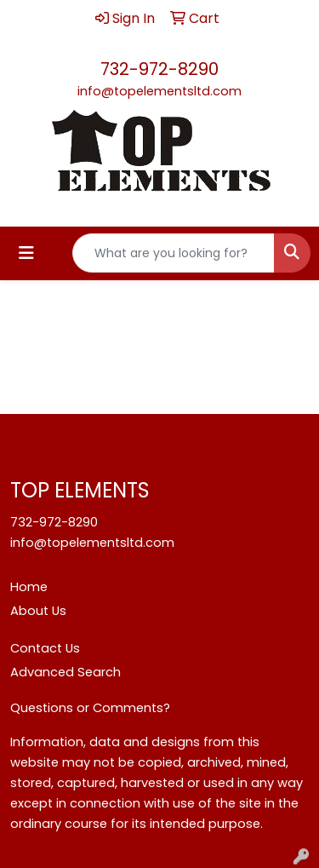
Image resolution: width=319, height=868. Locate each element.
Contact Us (45, 648)
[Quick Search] (174, 253)
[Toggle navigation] (26, 253)
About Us (38, 611)
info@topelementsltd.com (159, 91)
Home (29, 587)
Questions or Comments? (90, 708)
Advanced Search (66, 672)
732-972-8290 (159, 69)
